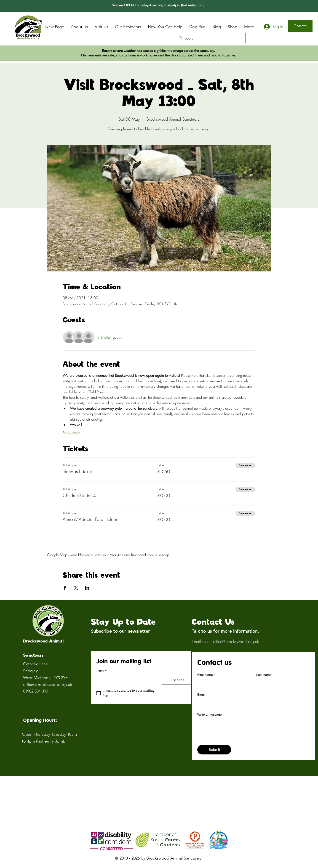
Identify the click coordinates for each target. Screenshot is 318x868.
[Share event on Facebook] (65, 588)
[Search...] (210, 38)
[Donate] (300, 26)
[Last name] (282, 683)
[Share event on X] (76, 588)
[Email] (126, 679)
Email (102, 671)
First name (206, 675)
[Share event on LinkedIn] (87, 588)
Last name (264, 675)
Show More (72, 433)
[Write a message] (254, 729)
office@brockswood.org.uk (48, 685)
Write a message (210, 714)
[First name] (223, 683)
